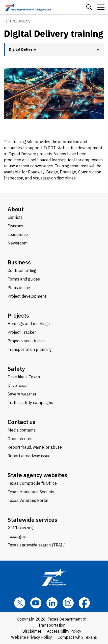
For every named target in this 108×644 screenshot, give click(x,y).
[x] (20, 603)
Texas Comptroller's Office (32, 483)
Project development (27, 296)
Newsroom (18, 243)
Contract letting (22, 270)
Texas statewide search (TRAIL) (37, 545)
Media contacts (22, 430)
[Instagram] (68, 603)
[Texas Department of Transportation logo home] (28, 7)
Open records (20, 439)
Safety (16, 369)
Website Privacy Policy (32, 637)
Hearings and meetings (29, 324)
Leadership (18, 234)
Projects (18, 315)
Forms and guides (24, 279)
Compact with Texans (77, 637)
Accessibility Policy (64, 631)
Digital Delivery (18, 21)
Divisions (15, 226)
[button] (89, 7)
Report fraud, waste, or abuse (35, 447)
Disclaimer (32, 631)
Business (19, 262)
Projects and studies (26, 341)
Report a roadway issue (29, 456)
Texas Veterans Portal (28, 500)
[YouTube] (36, 603)
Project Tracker (22, 332)
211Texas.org (20, 528)
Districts (15, 217)
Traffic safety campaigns (30, 403)
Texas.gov (17, 536)
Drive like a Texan (24, 377)
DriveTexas (18, 385)
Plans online (19, 288)
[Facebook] (84, 603)
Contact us (22, 422)
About (16, 209)
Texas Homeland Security (31, 492)
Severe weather (22, 394)
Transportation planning (30, 349)
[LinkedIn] (52, 603)
